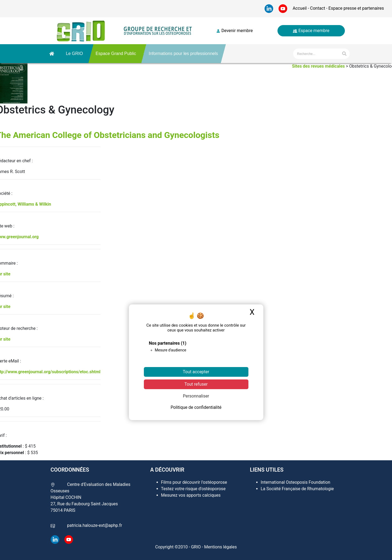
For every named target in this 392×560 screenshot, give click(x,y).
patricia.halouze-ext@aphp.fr (95, 525)
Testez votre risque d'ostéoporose (193, 489)
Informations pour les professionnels (183, 53)
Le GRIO (74, 53)
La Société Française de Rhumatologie (297, 489)
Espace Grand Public (116, 53)
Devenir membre (234, 31)
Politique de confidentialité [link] (196, 407)
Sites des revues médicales (318, 66)
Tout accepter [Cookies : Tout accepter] (196, 372)
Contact (318, 8)
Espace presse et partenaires (356, 8)
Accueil (300, 8)
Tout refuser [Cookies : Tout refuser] (196, 384)
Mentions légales (221, 547)
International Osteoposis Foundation (296, 482)
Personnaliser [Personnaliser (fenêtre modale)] (196, 396)
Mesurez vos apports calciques (191, 495)
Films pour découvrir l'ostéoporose (194, 482)
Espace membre (311, 31)
